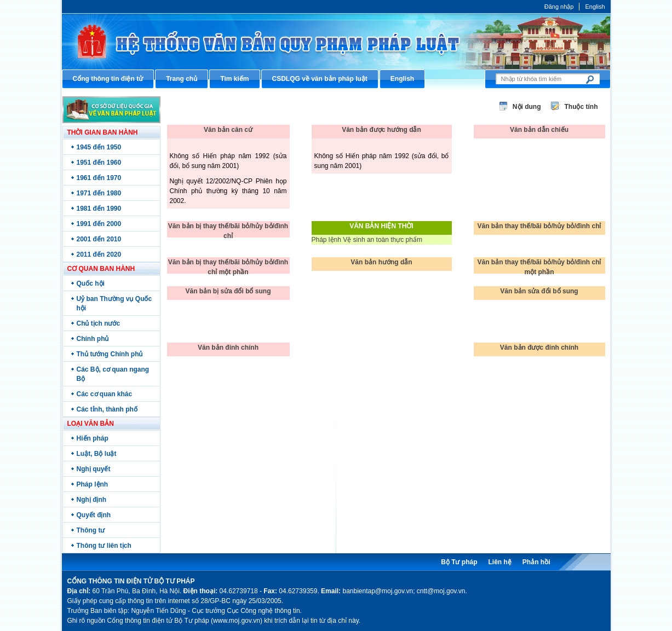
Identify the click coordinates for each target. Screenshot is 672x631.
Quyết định (94, 515)
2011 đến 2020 (99, 254)
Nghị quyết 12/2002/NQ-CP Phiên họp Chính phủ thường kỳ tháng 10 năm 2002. (228, 191)
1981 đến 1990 (99, 209)
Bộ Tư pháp (459, 562)
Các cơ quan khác (105, 394)
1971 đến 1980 (99, 193)
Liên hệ (499, 562)
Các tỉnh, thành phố (107, 409)
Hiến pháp (93, 438)
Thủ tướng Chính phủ (110, 354)
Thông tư (91, 530)
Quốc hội (91, 283)
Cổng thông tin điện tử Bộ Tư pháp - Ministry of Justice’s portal (336, 41)
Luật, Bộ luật (97, 454)
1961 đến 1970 (99, 178)
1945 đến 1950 (99, 147)
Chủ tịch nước (99, 323)
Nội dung (527, 107)
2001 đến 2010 (99, 239)
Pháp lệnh (93, 484)
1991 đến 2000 (99, 224)
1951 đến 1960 (99, 163)
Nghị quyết (94, 469)
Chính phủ (93, 339)
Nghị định (92, 500)
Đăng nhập (559, 7)
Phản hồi (536, 562)
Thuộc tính (581, 107)
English (595, 7)
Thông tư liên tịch (104, 546)
